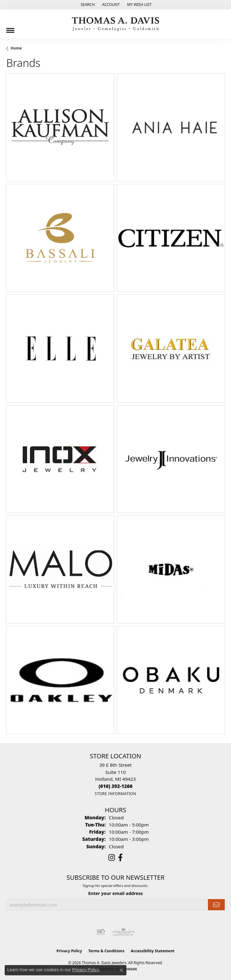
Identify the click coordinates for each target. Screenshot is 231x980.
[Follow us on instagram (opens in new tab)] (112, 858)
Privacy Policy (69, 951)
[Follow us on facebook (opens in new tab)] (120, 858)
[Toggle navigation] (10, 28)
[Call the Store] (116, 786)
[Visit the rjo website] (101, 932)
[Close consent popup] (121, 970)
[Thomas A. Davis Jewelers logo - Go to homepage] (115, 24)
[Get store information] (115, 794)
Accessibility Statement (153, 951)
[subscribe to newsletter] (216, 905)
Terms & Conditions (106, 951)
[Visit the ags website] (123, 932)
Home (16, 48)
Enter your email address (115, 893)
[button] (87, 5)
